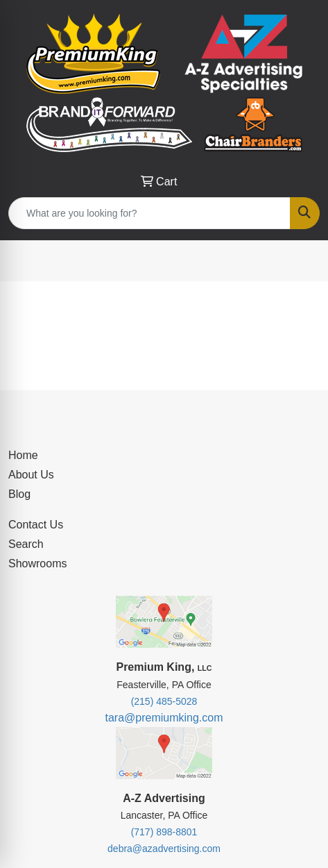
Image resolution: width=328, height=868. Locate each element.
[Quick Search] (149, 213)
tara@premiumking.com (164, 718)
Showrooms (37, 564)
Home (23, 455)
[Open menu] (300, 261)
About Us (31, 475)
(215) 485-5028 (164, 701)
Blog (19, 494)
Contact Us (36, 525)
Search (26, 544)
